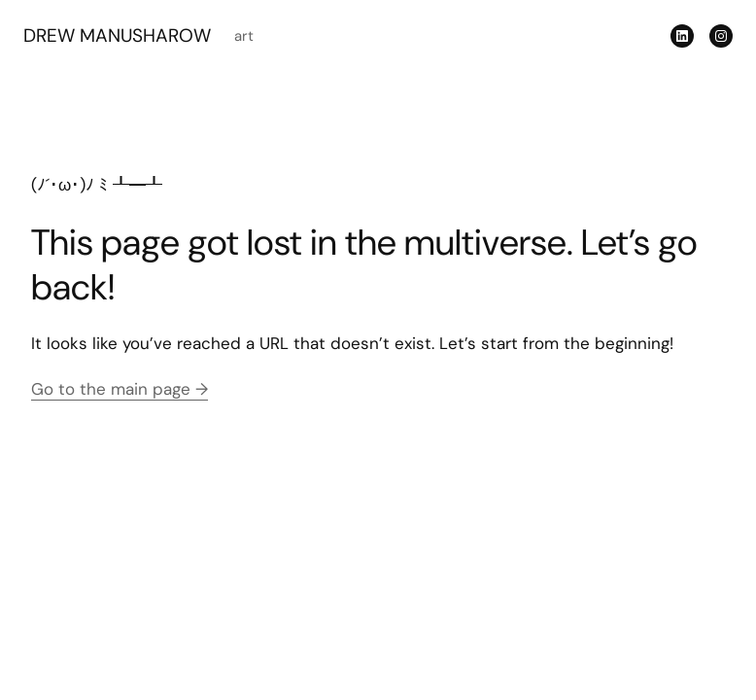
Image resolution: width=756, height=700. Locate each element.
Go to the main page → (120, 389)
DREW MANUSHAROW (117, 35)
